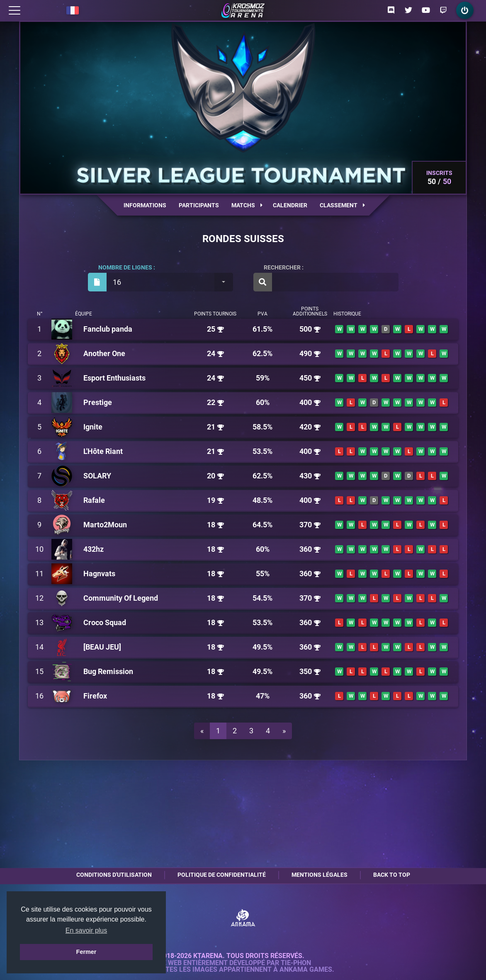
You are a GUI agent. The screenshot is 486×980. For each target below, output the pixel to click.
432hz (94, 549)
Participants (199, 205)
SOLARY (97, 476)
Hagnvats (99, 574)
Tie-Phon (296, 963)
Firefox (95, 696)
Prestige (98, 402)
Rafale (94, 500)
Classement (342, 205)
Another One (104, 353)
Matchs (247, 205)
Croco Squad (105, 622)
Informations (145, 205)
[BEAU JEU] (102, 647)
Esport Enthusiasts (114, 378)
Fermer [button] (86, 952)
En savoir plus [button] (86, 930)
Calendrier (290, 205)
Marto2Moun (105, 525)
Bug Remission (108, 671)
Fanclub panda (108, 329)
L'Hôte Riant (103, 451)
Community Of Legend (121, 598)
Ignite (93, 427)
